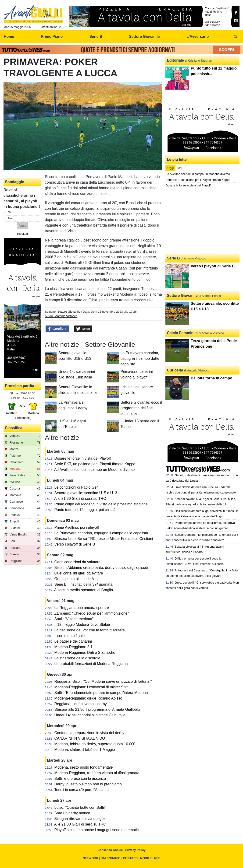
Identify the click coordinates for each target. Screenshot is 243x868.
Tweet (83, 329)
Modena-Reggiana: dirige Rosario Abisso (88, 698)
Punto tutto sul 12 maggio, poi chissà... (87, 510)
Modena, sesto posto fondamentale (84, 767)
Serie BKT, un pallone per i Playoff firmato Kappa (95, 464)
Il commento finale (70, 636)
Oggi (170, 168)
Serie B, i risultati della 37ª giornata (84, 584)
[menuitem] (236, 37)
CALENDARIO (111, 858)
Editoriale (175, 60)
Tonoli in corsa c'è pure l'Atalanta (81, 790)
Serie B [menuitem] (96, 37)
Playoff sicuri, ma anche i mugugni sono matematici (97, 830)
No (10, 218)
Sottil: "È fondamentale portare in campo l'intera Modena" (102, 693)
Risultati (22, 234)
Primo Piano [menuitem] (52, 37)
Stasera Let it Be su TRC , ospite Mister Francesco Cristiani (104, 539)
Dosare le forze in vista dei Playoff (83, 458)
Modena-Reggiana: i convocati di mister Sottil (92, 687)
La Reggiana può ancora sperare (82, 608)
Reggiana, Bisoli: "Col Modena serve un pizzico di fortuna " (103, 681)
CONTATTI (130, 858)
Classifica (14, 428)
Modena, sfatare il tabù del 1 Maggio (85, 750)
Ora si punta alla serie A (74, 579)
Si (9, 212)
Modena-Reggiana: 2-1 (74, 647)
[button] (22, 226)
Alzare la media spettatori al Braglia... (85, 590)
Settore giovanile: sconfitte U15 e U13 (86, 493)
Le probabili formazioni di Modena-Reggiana (91, 664)
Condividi (57, 329)
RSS (157, 858)
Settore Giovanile (69, 312)
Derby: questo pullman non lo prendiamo (88, 784)
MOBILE (146, 858)
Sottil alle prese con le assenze (80, 779)
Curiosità (175, 370)
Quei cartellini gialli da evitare (79, 573)
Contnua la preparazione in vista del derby (89, 733)
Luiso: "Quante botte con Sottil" (80, 807)
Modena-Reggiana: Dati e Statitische (85, 653)
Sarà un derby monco (72, 813)
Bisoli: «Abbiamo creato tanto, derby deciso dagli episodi (101, 568)
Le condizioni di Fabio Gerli (77, 487)
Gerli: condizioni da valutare (77, 562)
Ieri (179, 168)
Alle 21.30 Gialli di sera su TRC (80, 499)
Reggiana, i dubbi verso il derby (81, 704)
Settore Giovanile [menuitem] (144, 37)
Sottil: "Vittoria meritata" (74, 619)
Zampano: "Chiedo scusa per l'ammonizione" (92, 613)
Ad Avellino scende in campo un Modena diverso (95, 470)
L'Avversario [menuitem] (198, 37)
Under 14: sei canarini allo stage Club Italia (90, 715)
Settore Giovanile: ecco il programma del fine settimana (141, 408)
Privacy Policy (135, 850)
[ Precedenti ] (22, 418)
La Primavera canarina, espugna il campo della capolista (140, 359)
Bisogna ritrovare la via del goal (80, 819)
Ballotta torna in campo (211, 378)
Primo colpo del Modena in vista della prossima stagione (101, 504)
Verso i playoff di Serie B (75, 544)
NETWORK (90, 858)
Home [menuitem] (9, 37)
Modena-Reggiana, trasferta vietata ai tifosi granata (97, 773)
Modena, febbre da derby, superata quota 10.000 (95, 744)
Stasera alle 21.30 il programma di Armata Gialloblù (97, 709)
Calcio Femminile (182, 333)
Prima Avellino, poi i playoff (77, 527)
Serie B (173, 258)
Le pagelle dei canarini (73, 641)
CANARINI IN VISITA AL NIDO (80, 738)
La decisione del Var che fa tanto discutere (90, 630)
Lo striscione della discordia (77, 658)
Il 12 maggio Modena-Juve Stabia (82, 625)
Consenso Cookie (110, 850)
